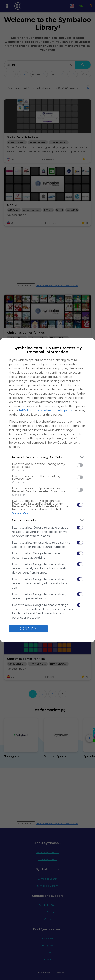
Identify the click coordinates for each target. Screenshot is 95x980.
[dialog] (47, 490)
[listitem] (47, 457)
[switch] (80, 465)
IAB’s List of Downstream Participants (46, 410)
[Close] (87, 346)
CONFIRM (28, 629)
